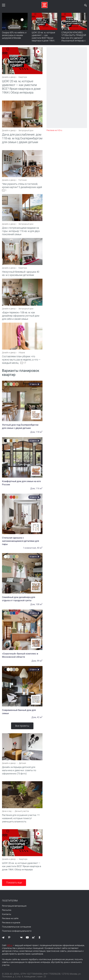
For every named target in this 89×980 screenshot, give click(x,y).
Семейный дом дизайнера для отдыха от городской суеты (22, 599)
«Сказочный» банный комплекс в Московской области (22, 655)
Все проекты (22, 726)
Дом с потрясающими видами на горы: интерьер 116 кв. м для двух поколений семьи (21, 231)
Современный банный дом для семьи (22, 712)
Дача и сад (7, 811)
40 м (40, 548)
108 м (39, 604)
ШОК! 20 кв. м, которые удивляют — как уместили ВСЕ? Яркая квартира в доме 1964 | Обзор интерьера (43, 38)
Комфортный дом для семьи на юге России (22, 483)
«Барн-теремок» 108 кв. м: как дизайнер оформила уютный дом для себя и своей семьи (21, 316)
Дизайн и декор (9, 77)
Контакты (7, 914)
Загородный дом (26, 130)
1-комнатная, (30, 548)
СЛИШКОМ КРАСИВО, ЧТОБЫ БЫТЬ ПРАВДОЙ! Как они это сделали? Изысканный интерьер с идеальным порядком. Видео (74, 39)
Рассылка (7, 910)
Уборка (22, 353)
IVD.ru (10, 945)
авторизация (20, 906)
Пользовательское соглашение (17, 927)
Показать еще (14, 882)
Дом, (33, 432)
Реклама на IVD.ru (54, 130)
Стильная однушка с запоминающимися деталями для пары (22, 541)
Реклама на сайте (10, 918)
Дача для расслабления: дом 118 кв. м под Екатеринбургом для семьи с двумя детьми (22, 138)
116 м (39, 488)
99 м (40, 661)
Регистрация (8, 906)
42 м (40, 717)
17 (25, 363)
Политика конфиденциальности (17, 931)
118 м (39, 432)
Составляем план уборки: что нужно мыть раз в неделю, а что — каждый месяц (21, 360)
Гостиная (23, 180)
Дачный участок (22, 811)
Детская (22, 763)
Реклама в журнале (11, 923)
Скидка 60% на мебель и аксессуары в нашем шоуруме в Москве (14, 35)
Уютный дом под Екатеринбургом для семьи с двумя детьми (22, 426)
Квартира (23, 77)
